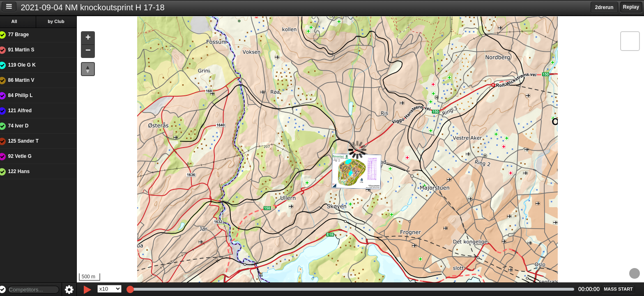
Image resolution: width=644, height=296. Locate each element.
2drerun (604, 7)
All (20, 21)
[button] (94, 38)
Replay (631, 7)
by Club (62, 21)
